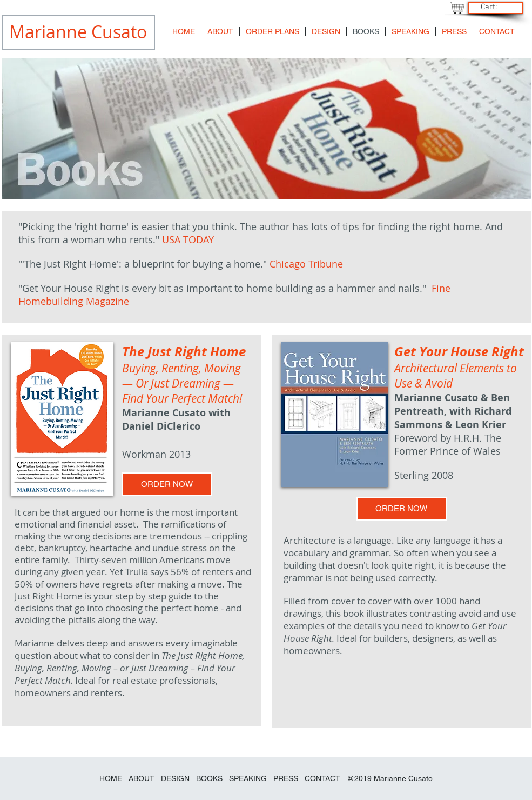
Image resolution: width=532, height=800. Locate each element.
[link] (494, 7)
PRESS (286, 778)
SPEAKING (248, 778)
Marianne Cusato (403, 778)
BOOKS (210, 778)
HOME (111, 778)
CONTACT (322, 778)
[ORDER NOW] (167, 484)
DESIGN (175, 778)
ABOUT (142, 778)
